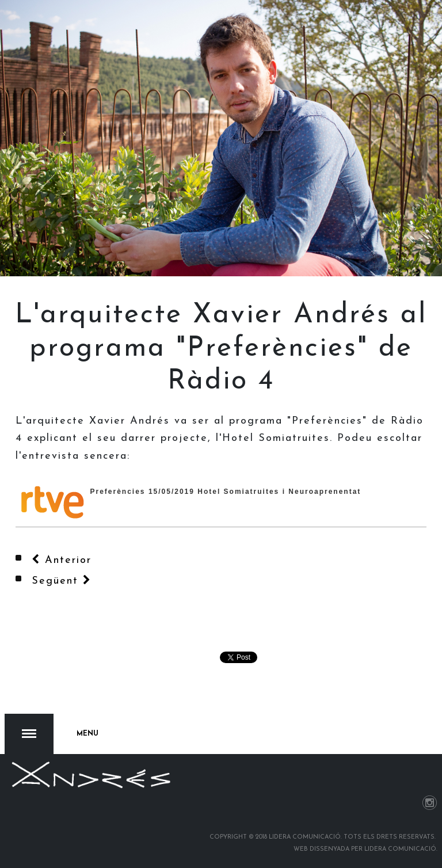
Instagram (430, 803)
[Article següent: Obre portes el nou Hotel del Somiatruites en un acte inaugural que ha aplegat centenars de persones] (62, 581)
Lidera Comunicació (400, 849)
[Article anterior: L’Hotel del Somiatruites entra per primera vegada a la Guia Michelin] (62, 560)
